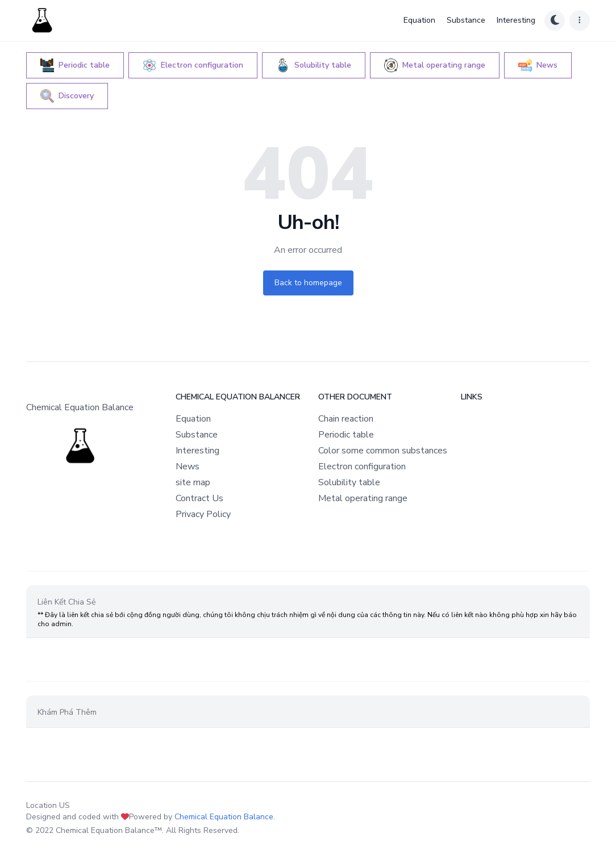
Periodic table (346, 435)
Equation (419, 20)
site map (193, 482)
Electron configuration (362, 466)
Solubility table (349, 482)
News (188, 466)
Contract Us (199, 498)
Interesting (516, 20)
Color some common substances (383, 451)
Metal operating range (363, 498)
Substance (466, 20)
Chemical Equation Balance (224, 817)
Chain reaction (346, 419)
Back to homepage (308, 283)
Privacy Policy (203, 514)
